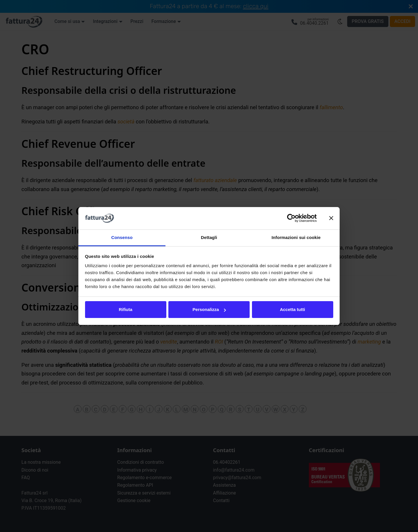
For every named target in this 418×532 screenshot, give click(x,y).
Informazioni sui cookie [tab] (296, 237)
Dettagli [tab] (209, 237)
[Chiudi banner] (331, 218)
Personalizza (209, 309)
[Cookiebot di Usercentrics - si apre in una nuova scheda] (291, 218)
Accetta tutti (292, 309)
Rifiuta (126, 309)
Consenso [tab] (122, 237)
